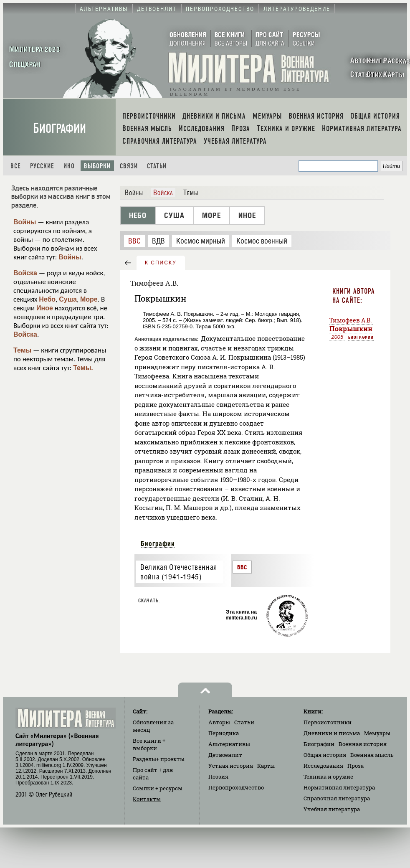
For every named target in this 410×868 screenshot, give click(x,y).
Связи (129, 166)
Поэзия (218, 777)
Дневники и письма (332, 733)
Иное (45, 308)
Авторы (219, 722)
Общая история (325, 755)
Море (89, 299)
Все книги (149, 744)
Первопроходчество (236, 787)
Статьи (157, 166)
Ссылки (158, 788)
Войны (25, 222)
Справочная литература (337, 798)
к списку (161, 263)
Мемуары (377, 733)
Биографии (59, 128)
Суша (68, 299)
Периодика (224, 733)
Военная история (363, 744)
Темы (22, 350)
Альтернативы (229, 744)
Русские (42, 166)
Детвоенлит (225, 755)
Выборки (97, 166)
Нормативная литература (339, 787)
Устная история (231, 766)
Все (16, 166)
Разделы (159, 759)
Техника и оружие (328, 777)
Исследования (323, 766)
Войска (25, 273)
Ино (69, 166)
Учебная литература (332, 809)
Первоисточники (328, 722)
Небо (47, 299)
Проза (356, 766)
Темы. (83, 368)
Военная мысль (372, 755)
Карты (266, 766)
